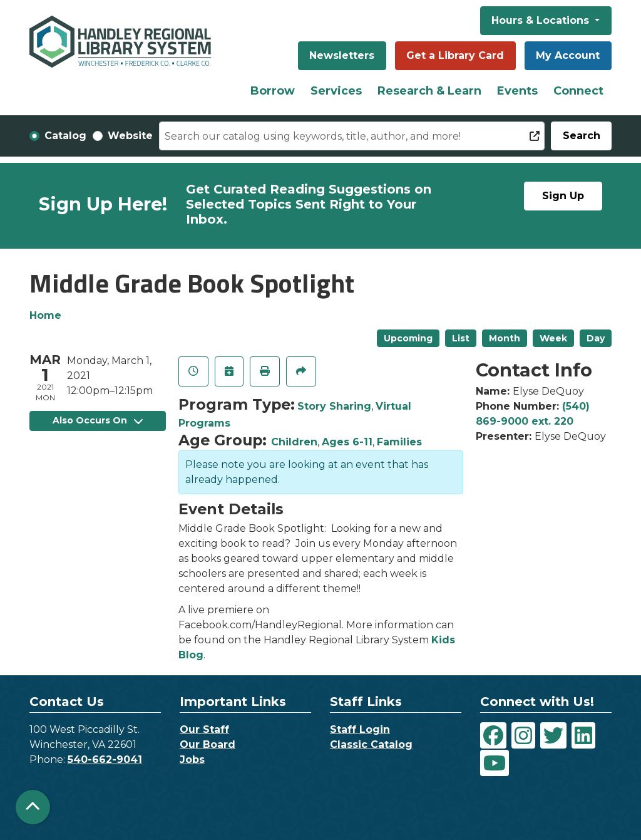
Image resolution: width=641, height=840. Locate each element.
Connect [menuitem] (578, 91)
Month (505, 338)
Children (294, 442)
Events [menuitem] (517, 91)
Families (399, 442)
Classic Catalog (371, 744)
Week (553, 338)
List (461, 338)
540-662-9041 (105, 760)
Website (130, 136)
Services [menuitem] (336, 91)
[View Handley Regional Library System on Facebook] (493, 735)
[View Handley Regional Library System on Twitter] (553, 735)
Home (45, 315)
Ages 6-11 (347, 442)
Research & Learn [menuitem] (429, 91)
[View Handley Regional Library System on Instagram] (523, 735)
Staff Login (360, 729)
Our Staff (204, 729)
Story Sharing (334, 406)
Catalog (65, 136)
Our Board (208, 744)
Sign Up (563, 196)
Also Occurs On (98, 420)
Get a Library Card (455, 55)
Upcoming (408, 338)
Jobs (192, 760)
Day (596, 338)
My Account (568, 55)
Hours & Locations (542, 20)
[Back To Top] (33, 807)
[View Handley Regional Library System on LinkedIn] (583, 735)
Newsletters (342, 55)
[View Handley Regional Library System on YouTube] (495, 763)
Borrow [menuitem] (273, 91)
